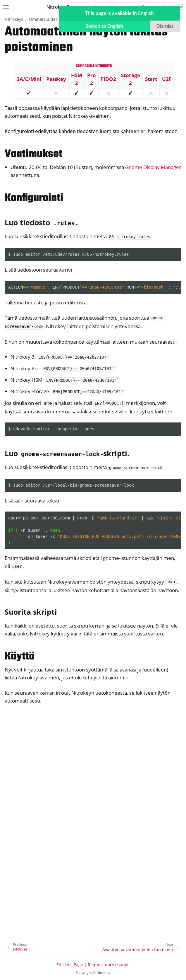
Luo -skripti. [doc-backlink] (67, 453)
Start (151, 79)
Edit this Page (70, 965)
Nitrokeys (14, 19)
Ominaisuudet (43, 19)
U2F (167, 79)
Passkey (56, 79)
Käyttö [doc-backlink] (20, 657)
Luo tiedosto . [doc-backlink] (41, 222)
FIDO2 (108, 79)
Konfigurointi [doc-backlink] (34, 198)
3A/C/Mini (29, 79)
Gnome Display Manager (153, 167)
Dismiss (165, 26)
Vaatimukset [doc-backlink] (33, 154)
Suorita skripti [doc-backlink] (31, 612)
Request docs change (109, 965)
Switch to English (104, 26)
